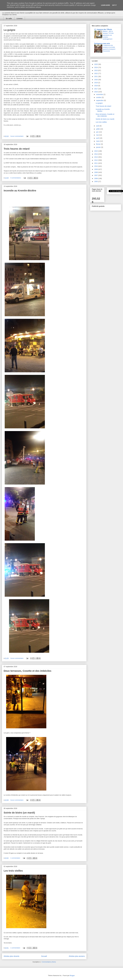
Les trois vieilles (13, 871)
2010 (96, 166)
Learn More (105, 5)
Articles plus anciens (77, 956)
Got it (114, 5)
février (99, 144)
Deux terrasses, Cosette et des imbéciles (28, 671)
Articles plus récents (11, 956)
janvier (99, 147)
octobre (99, 97)
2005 (96, 181)
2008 (96, 172)
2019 (96, 83)
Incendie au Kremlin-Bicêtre (20, 191)
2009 (96, 169)
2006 (96, 178)
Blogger (72, 975)
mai (98, 135)
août (98, 126)
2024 (96, 67)
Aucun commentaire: (17, 136)
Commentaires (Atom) (49, 962)
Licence (20, 19)
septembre (100, 100)
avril (98, 138)
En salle (9, 19)
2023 (96, 70)
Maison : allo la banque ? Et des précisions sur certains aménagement (108, 35)
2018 (96, 86)
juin (98, 132)
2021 (96, 76)
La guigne (9, 30)
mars (98, 141)
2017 (96, 89)
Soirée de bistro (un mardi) (19, 813)
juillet (98, 129)
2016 (96, 92)
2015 (96, 151)
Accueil (44, 956)
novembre (100, 94)
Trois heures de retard (17, 149)
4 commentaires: (16, 178)
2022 (96, 73)
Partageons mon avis (102, 43)
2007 (96, 175)
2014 (96, 154)
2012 (96, 160)
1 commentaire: (16, 858)
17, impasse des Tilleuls (103, 29)
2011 (96, 163)
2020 (96, 80)
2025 (96, 64)
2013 (96, 157)
